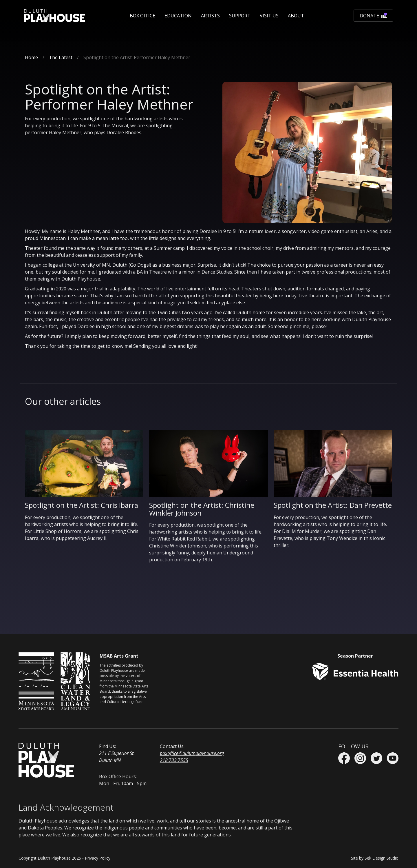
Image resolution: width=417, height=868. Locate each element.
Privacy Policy (98, 858)
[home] (54, 16)
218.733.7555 (174, 760)
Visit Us (269, 16)
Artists (210, 16)
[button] (142, 16)
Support (240, 16)
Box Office (142, 16)
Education (178, 16)
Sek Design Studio (382, 858)
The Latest (61, 57)
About (296, 16)
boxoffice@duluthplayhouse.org (192, 753)
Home (31, 57)
